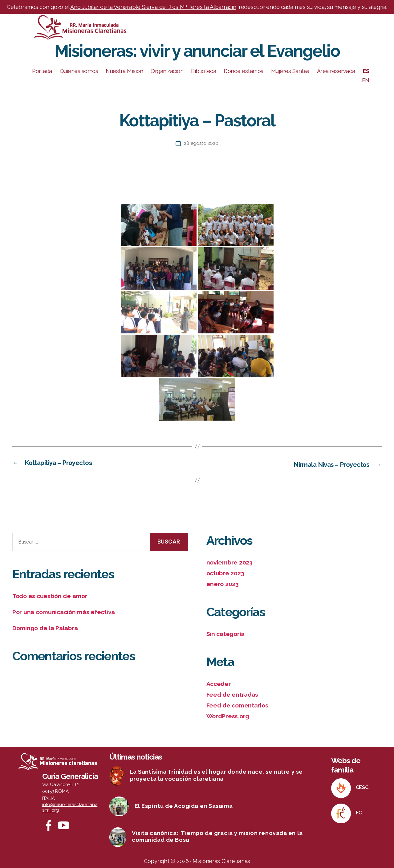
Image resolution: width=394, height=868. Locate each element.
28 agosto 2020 (201, 143)
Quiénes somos (79, 71)
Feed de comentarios (240, 704)
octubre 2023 (227, 573)
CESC (362, 786)
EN (366, 80)
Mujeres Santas (290, 71)
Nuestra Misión (124, 71)
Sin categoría (227, 633)
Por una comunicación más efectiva (67, 611)
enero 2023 (224, 583)
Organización (167, 71)
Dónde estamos (244, 71)
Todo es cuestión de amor (53, 595)
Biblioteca (203, 71)
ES (366, 71)
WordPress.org (230, 715)
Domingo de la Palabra (47, 627)
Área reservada (336, 71)
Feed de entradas (234, 693)
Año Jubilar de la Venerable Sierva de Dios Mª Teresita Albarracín (153, 7)
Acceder (220, 683)
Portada (42, 71)
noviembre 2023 (231, 562)
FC (359, 811)
